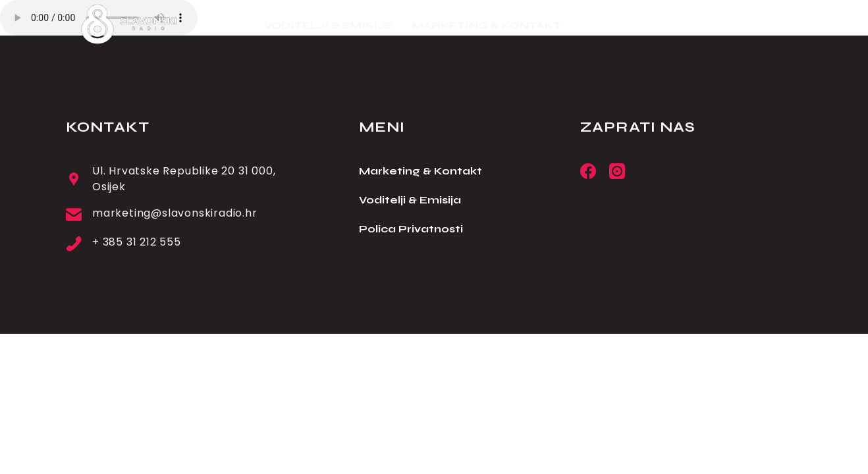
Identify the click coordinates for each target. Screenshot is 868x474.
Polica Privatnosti (411, 229)
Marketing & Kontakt (420, 171)
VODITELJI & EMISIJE (328, 25)
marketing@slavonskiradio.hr (175, 213)
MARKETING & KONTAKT (487, 25)
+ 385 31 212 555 (137, 242)
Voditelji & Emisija (410, 200)
